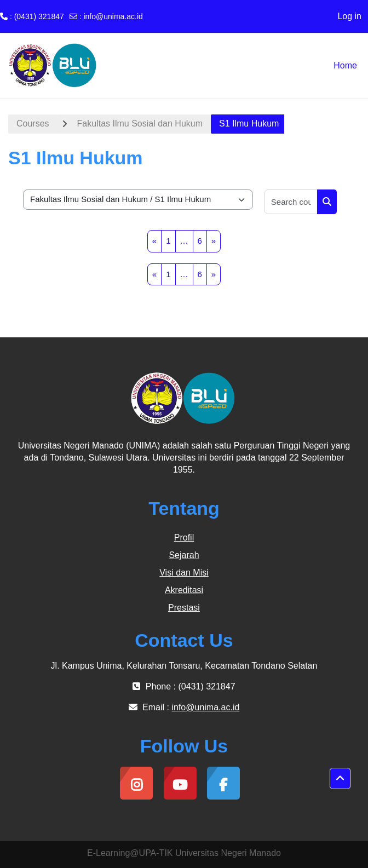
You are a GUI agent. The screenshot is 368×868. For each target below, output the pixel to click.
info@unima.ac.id (113, 16)
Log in (349, 16)
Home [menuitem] (345, 65)
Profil (184, 538)
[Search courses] (291, 202)
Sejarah (184, 555)
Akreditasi (184, 590)
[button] (340, 779)
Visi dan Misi (184, 573)
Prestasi (184, 608)
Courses (33, 123)
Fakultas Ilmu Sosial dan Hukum (140, 123)
